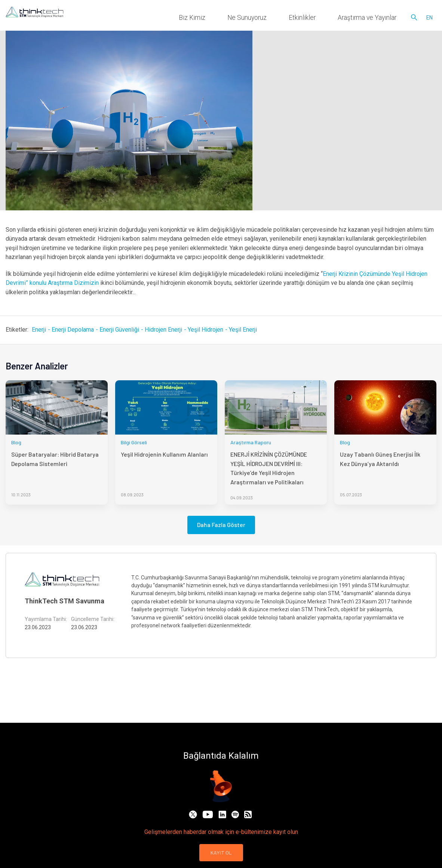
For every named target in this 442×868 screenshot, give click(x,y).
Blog (16, 442)
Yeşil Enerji (243, 330)
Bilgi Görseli (134, 442)
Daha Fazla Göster (221, 525)
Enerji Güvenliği (119, 330)
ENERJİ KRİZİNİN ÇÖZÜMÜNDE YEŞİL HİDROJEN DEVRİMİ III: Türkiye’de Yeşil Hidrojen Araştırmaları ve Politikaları (269, 468)
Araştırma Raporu (251, 442)
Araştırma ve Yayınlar (376, 19)
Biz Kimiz (246, 19)
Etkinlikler (326, 19)
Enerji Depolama (73, 330)
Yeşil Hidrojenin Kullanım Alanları (164, 454)
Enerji (39, 330)
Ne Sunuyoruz (286, 19)
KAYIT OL (221, 852)
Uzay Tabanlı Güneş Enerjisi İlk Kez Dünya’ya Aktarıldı (380, 459)
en (429, 19)
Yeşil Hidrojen (205, 330)
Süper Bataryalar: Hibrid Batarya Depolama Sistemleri (55, 459)
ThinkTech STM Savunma (65, 601)
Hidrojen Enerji (163, 330)
